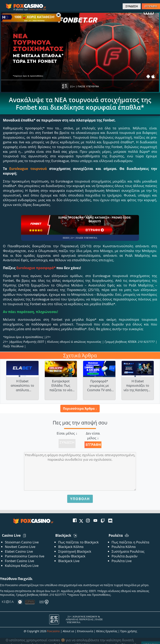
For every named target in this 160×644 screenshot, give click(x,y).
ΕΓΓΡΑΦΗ (151, 6)
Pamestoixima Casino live (25, 556)
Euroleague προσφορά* (36, 268)
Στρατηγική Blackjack (75, 551)
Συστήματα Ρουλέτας (128, 551)
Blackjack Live (69, 561)
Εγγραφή (93, 445)
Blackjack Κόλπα (71, 547)
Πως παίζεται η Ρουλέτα (131, 542)
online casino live (37, 9)
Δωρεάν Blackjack (72, 556)
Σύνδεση (67, 442)
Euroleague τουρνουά (28, 169)
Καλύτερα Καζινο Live (22, 566)
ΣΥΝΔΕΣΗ (132, 6)
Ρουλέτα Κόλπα (124, 547)
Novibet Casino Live (20, 547)
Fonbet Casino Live (20, 561)
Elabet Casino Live (19, 551)
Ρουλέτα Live (122, 561)
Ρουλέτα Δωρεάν (125, 556)
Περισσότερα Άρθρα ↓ (80, 409)
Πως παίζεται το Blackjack (78, 542)
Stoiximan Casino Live (22, 542)
